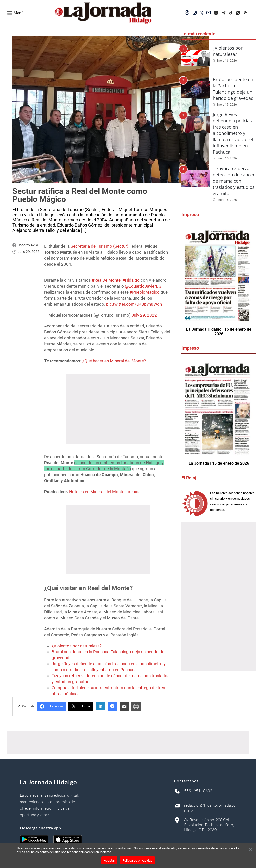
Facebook (52, 706)
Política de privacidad (137, 860)
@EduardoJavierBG (143, 286)
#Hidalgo (131, 280)
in (101, 706)
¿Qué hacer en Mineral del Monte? (114, 361)
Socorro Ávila (28, 245)
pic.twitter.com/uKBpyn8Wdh (134, 304)
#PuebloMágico (145, 292)
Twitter (81, 706)
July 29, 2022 (144, 315)
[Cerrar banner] (250, 850)
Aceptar (109, 860)
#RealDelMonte (106, 280)
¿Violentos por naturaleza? (77, 646)
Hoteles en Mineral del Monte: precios (105, 492)
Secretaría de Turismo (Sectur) (100, 246)
